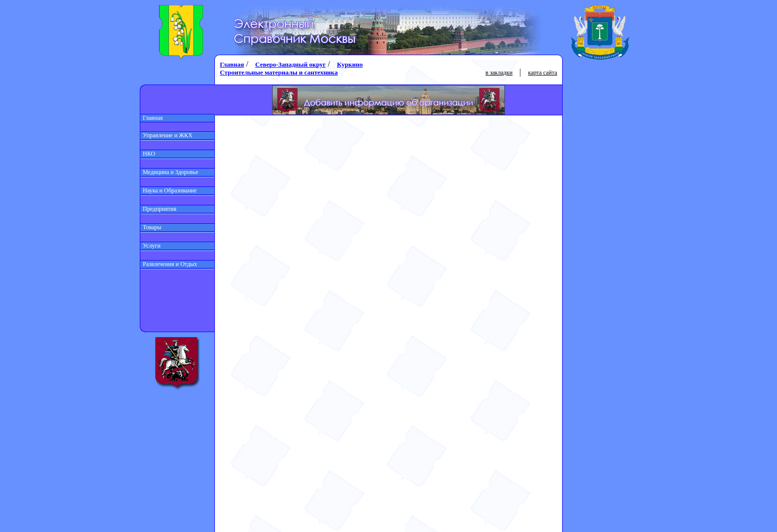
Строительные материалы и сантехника (279, 72)
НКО (148, 154)
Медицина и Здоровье (169, 172)
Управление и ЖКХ (166, 135)
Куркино (350, 64)
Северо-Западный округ (291, 64)
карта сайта (543, 73)
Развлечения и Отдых (169, 264)
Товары (151, 227)
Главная (151, 118)
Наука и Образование (169, 190)
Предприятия (158, 209)
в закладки (499, 73)
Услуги (150, 246)
